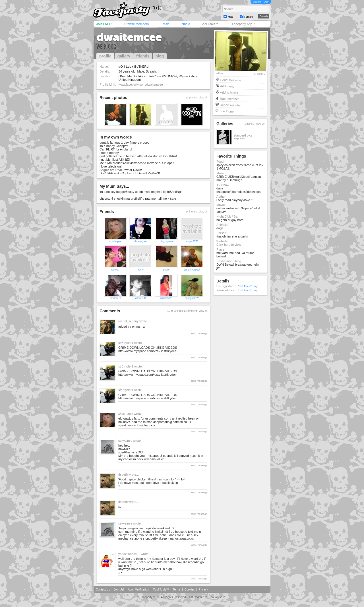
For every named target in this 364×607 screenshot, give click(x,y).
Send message (231, 80)
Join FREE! (104, 24)
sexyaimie (125, 441)
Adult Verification (138, 590)
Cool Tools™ (209, 24)
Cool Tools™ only (248, 286)
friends (143, 56)
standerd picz (243, 135)
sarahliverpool (192, 270)
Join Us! (119, 590)
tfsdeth (123, 474)
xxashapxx (115, 241)
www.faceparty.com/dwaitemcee (141, 84)
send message (199, 333)
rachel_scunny (128, 321)
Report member (231, 105)
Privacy (203, 590)
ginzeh (167, 270)
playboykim (166, 241)
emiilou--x (115, 298)
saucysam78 (192, 298)
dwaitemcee (129, 37)
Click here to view (229, 245)
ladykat (115, 270)
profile (105, 56)
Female (185, 24)
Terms (177, 590)
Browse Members (136, 24)
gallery (124, 56)
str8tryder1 (126, 343)
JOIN (267, 2)
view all (203, 98)
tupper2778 (192, 241)
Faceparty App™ (244, 24)
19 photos (259, 74)
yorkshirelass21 (129, 554)
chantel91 (141, 298)
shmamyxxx (141, 241)
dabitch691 (166, 298)
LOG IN (257, 2)
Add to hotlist (229, 92)
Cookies (190, 590)
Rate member (229, 99)
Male (166, 24)
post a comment (188, 311)
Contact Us (103, 590)
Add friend (227, 86)
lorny (141, 270)
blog (160, 56)
